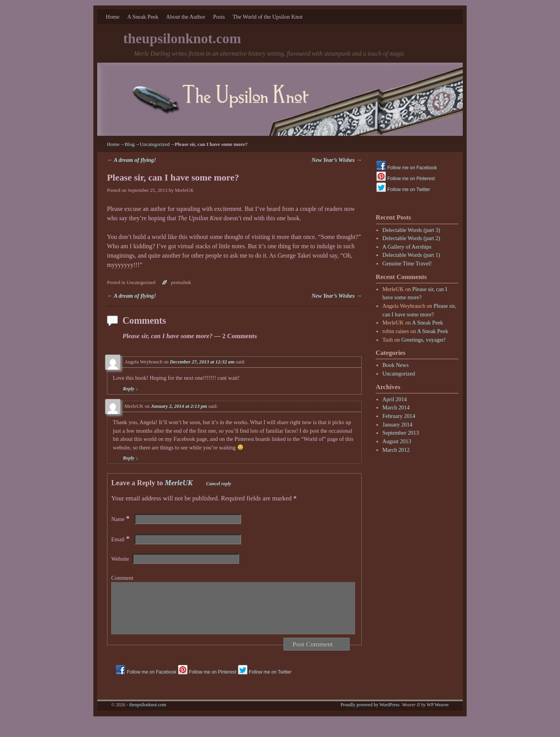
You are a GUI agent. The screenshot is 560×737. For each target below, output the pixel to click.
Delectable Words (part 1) (411, 255)
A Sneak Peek (143, 17)
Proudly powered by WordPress (370, 714)
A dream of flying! (131, 160)
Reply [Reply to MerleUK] (130, 458)
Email (121, 539)
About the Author (186, 17)
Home (113, 17)
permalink (181, 283)
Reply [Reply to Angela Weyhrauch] (130, 389)
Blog (129, 144)
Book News (395, 365)
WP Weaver (438, 714)
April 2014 (395, 399)
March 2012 (396, 450)
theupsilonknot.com (182, 39)
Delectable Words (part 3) (411, 230)
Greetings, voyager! (423, 340)
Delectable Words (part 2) (411, 238)
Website (120, 559)
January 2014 (397, 425)
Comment (122, 578)
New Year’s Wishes (337, 160)
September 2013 (401, 433)
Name (121, 519)
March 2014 (396, 407)
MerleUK (185, 190)
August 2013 (397, 441)
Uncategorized (155, 144)
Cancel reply (219, 484)
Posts (219, 17)
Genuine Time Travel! (407, 263)
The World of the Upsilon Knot (268, 17)
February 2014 (399, 416)
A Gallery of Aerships (407, 247)
